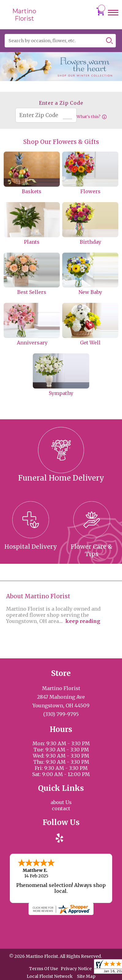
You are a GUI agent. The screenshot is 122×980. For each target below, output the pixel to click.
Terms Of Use (44, 968)
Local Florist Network (50, 976)
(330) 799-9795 (61, 714)
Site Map (86, 976)
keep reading (83, 621)
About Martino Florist (38, 596)
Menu (113, 18)
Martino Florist (24, 15)
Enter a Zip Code (61, 103)
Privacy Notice (76, 968)
